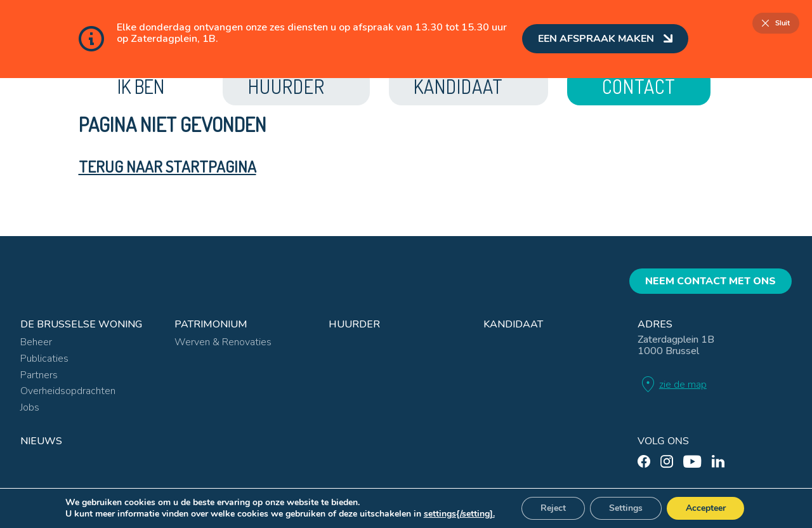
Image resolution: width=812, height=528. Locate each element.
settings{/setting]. (459, 514)
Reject (553, 508)
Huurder (354, 323)
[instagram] (667, 460)
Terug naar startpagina (167, 166)
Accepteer (706, 508)
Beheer (36, 341)
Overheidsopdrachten (68, 390)
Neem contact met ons (710, 280)
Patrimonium (211, 323)
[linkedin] (718, 460)
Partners (39, 374)
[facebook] (644, 460)
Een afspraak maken (605, 39)
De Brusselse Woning (81, 323)
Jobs (30, 406)
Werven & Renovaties (223, 341)
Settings (626, 508)
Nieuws (41, 440)
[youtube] (692, 460)
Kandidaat (513, 323)
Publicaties (44, 357)
